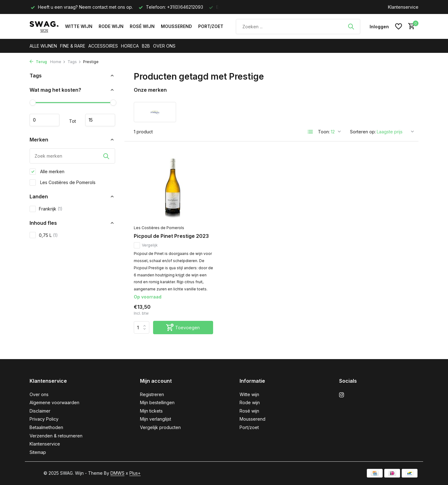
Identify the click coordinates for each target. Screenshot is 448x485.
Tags (74, 62)
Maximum (100, 120)
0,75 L (44, 235)
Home (58, 62)
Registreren (152, 394)
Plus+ (135, 473)
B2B (146, 46)
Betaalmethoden (46, 427)
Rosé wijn (142, 26)
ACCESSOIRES (103, 46)
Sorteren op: (363, 132)
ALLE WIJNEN (43, 46)
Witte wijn (79, 26)
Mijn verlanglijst (156, 419)
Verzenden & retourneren (56, 436)
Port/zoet (211, 26)
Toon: (324, 132)
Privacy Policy (44, 419)
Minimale (44, 120)
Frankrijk (46, 209)
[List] (310, 132)
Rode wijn (111, 26)
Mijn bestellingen (157, 402)
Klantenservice (403, 7)
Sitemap (38, 452)
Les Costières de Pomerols (63, 182)
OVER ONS (164, 46)
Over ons (39, 394)
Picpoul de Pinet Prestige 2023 (171, 236)
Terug (38, 62)
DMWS (117, 473)
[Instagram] (342, 395)
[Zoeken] (298, 27)
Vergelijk (146, 245)
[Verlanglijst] (399, 26)
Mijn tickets (151, 411)
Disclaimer (40, 411)
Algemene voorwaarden (54, 402)
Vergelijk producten (160, 427)
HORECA (130, 46)
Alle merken (47, 172)
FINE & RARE (73, 46)
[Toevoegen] (183, 328)
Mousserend (176, 26)
